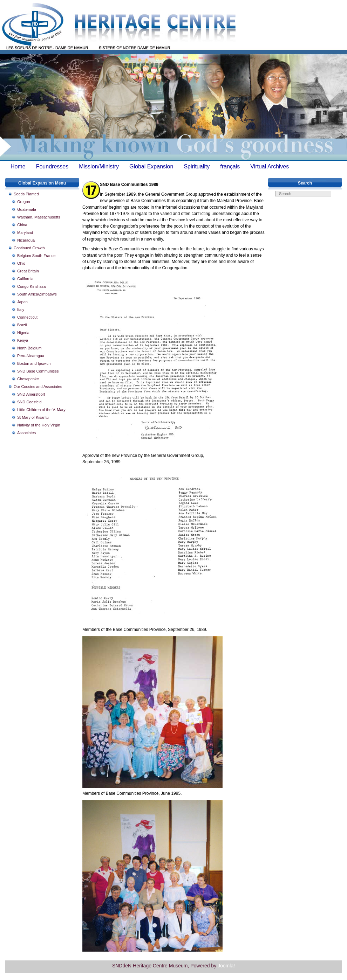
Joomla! (226, 966)
